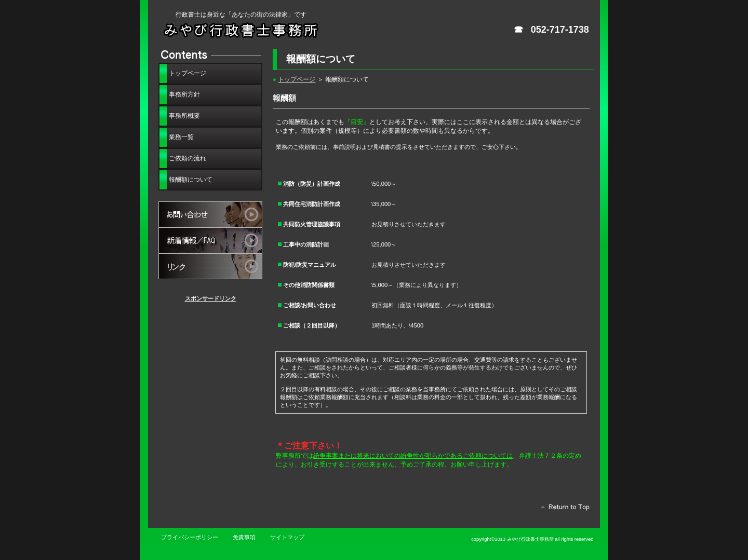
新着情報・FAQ (210, 240)
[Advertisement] (210, 363)
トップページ (297, 79)
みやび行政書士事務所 (270, 30)
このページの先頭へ (562, 510)
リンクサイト (210, 266)
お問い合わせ (210, 214)
